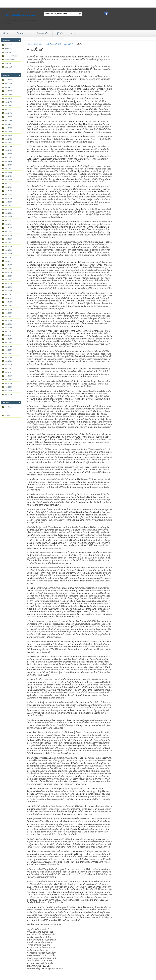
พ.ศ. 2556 (8, 387)
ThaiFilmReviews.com (19, 15)
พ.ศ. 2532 (8, 298)
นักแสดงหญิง (43, 33)
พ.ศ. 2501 (8, 184)
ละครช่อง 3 (9, 45)
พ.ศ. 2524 (8, 269)
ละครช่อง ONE (10, 60)
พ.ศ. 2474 (8, 98)
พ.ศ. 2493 (8, 154)
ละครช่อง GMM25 (11, 56)
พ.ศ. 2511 (8, 221)
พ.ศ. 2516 (8, 239)
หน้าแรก (8, 416)
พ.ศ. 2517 (8, 243)
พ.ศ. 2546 (8, 350)
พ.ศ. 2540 (8, 328)
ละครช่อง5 (8, 63)
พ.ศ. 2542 (8, 335)
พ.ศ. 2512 (8, 224)
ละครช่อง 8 (9, 49)
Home (6, 33)
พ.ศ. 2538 (8, 320)
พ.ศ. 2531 (8, 295)
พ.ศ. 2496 (8, 165)
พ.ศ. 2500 (8, 180)
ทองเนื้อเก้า (48, 44)
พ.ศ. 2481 (8, 124)
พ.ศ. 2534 (8, 306)
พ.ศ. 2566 (8, 394)
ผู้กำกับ (60, 33)
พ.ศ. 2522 (8, 261)
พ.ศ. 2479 (8, 117)
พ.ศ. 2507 (8, 206)
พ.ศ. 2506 (8, 202)
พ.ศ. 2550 (8, 365)
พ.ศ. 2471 (8, 87)
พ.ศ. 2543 (8, 339)
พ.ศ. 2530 (8, 291)
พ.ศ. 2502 (8, 187)
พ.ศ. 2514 (8, 232)
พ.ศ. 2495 (8, 161)
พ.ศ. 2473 (8, 95)
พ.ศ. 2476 (8, 106)
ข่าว (73, 33)
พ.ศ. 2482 (8, 128)
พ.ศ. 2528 (8, 283)
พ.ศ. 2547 (8, 354)
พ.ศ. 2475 (8, 102)
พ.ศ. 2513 (8, 228)
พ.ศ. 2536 (8, 313)
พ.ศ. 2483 (8, 132)
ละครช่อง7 (8, 67)
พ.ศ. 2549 (8, 361)
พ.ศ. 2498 (8, 172)
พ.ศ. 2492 (8, 150)
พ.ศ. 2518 (8, 246)
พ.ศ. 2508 (8, 209)
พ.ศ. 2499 (8, 176)
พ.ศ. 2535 (8, 309)
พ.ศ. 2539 (8, 324)
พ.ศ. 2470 (8, 84)
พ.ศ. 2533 (8, 302)
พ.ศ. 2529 (8, 287)
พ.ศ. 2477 (8, 110)
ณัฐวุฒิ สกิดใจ (38, 44)
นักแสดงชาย (23, 33)
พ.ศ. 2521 (8, 258)
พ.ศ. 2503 (8, 191)
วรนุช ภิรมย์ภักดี (68, 44)
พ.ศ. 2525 (8, 272)
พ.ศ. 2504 (8, 195)
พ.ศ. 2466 (8, 80)
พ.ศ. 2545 (8, 346)
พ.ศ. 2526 (8, 276)
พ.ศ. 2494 (8, 158)
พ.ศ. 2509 (8, 213)
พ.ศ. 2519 (8, 250)
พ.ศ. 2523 (8, 265)
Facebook (8, 407)
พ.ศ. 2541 (8, 332)
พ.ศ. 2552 (8, 372)
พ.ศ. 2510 (8, 217)
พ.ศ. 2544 (8, 343)
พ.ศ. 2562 (8, 391)
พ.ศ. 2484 (8, 135)
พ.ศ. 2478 (8, 113)
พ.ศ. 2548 (8, 357)
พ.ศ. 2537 (8, 317)
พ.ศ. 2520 (8, 254)
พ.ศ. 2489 (8, 147)
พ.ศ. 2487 (8, 143)
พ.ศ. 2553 (8, 376)
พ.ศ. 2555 (8, 383)
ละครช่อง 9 (9, 52)
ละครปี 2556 (57, 44)
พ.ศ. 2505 (8, 198)
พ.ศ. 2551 (8, 369)
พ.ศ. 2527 (8, 280)
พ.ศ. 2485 (8, 139)
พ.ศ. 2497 (8, 169)
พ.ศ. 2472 (8, 91)
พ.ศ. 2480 (8, 121)
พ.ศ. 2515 (8, 235)
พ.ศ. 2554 (8, 380)
